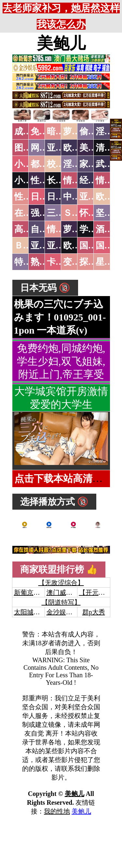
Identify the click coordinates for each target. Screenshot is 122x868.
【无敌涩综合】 (61, 583)
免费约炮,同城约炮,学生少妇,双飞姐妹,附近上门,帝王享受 (61, 361)
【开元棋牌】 (99, 592)
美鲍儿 (61, 43)
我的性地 (57, 811)
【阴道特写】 (61, 602)
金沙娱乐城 (63, 612)
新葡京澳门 (30, 592)
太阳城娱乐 (30, 612)
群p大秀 (94, 612)
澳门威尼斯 (63, 592)
